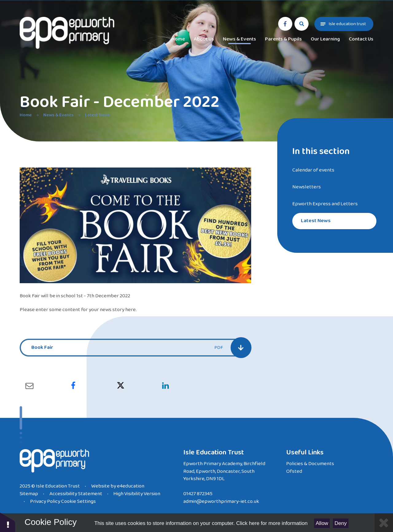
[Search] (302, 24)
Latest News (97, 115)
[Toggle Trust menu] (344, 24)
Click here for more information (272, 523)
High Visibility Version (137, 494)
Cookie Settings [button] (78, 501)
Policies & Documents (310, 464)
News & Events (58, 115)
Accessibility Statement (76, 494)
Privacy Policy (45, 501)
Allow (322, 523)
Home (26, 115)
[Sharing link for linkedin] (165, 386)
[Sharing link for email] (29, 386)
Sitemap (29, 494)
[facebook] (285, 24)
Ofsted (294, 471)
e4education (131, 486)
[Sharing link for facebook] (73, 386)
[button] (8, 522)
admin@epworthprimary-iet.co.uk (221, 501)
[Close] (384, 523)
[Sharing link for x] (121, 386)
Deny (341, 523)
